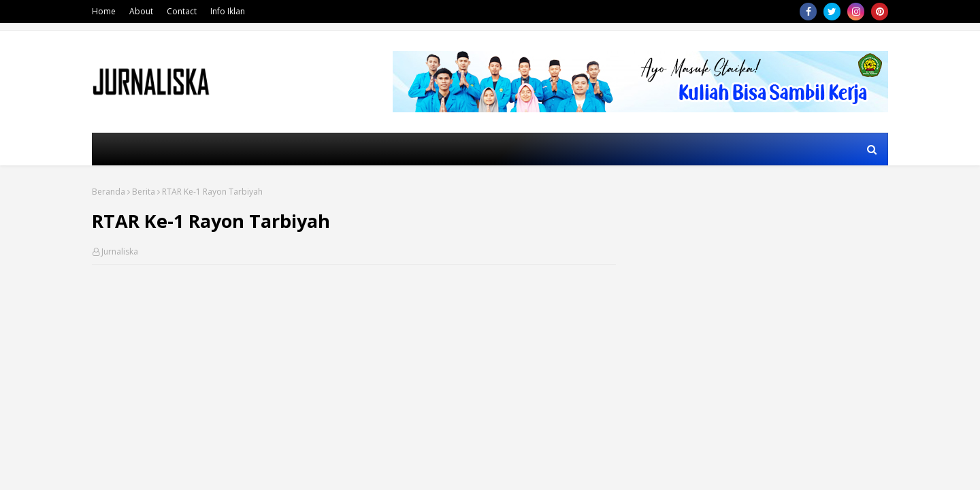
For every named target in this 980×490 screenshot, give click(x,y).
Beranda (109, 192)
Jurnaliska (120, 251)
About (141, 11)
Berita (144, 192)
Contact (182, 11)
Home (104, 11)
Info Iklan (228, 11)
